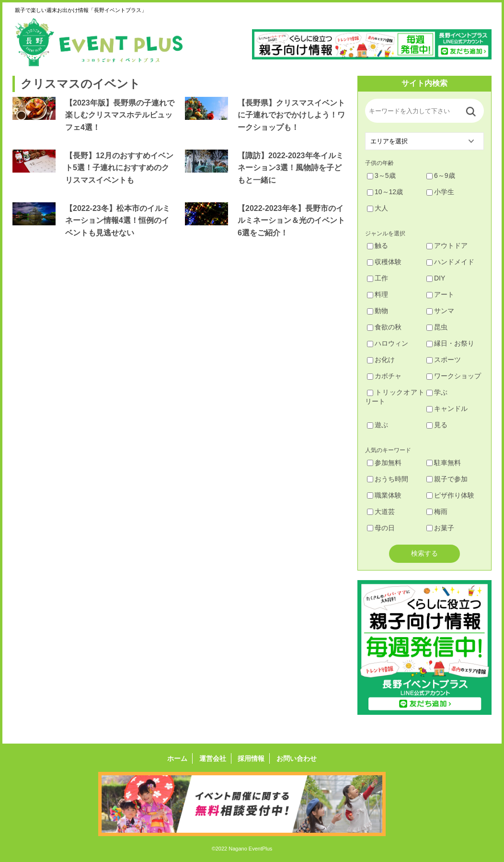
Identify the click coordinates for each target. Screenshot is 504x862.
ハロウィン (388, 343)
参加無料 (384, 463)
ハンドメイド (450, 262)
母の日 (381, 528)
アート (440, 294)
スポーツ (444, 360)
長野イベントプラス (99, 42)
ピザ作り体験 (450, 495)
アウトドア (447, 245)
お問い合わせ (297, 758)
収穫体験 (384, 262)
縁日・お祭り (450, 343)
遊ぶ (378, 425)
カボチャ (384, 376)
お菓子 (440, 528)
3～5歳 (381, 175)
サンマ (440, 311)
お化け (381, 360)
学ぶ (437, 392)
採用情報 (251, 758)
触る (378, 245)
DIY (436, 278)
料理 (378, 294)
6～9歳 (441, 175)
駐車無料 (444, 463)
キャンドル (447, 408)
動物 (378, 311)
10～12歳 (385, 192)
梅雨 (437, 512)
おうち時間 (388, 479)
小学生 (440, 192)
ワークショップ (454, 376)
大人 (378, 208)
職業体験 (384, 495)
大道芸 (381, 512)
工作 (378, 278)
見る (437, 425)
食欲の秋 (384, 327)
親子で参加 (447, 479)
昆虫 (437, 327)
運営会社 (213, 758)
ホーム (177, 758)
